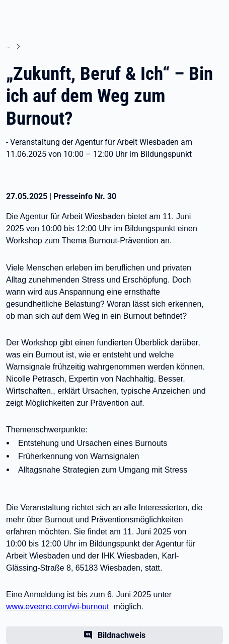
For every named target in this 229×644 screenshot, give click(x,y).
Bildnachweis (122, 635)
